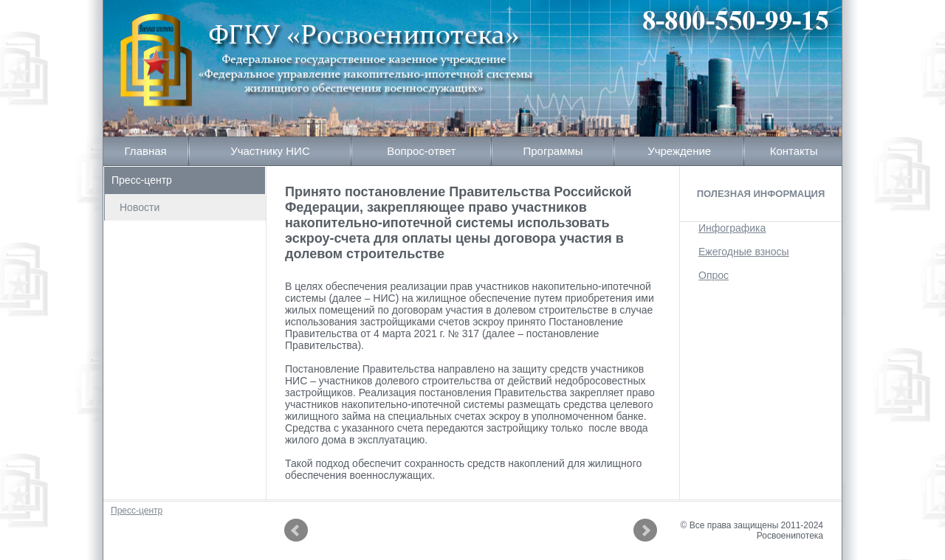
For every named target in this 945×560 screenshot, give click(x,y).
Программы (553, 151)
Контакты (794, 151)
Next (645, 530)
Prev (296, 530)
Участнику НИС (270, 151)
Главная (146, 151)
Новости (140, 207)
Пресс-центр (142, 180)
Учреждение (679, 151)
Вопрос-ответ (421, 151)
